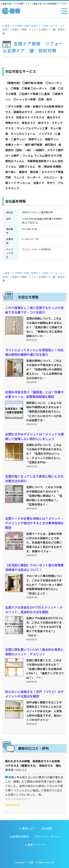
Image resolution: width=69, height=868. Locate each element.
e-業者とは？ (27, 828)
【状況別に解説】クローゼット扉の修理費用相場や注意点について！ (34, 567)
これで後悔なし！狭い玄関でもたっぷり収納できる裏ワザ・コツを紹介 (34, 310)
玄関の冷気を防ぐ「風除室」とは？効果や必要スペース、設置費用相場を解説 (34, 394)
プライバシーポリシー (48, 836)
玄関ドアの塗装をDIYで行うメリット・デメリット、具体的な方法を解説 (34, 610)
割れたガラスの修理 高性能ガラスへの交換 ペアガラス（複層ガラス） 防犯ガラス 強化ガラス (34, 765)
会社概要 (47, 828)
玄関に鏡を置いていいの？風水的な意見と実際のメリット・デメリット (34, 652)
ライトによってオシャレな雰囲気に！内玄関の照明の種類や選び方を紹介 (34, 352)
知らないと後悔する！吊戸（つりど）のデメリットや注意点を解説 (34, 694)
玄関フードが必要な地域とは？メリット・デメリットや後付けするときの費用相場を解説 (34, 523)
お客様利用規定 (19, 836)
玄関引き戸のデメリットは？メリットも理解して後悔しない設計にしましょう (34, 436)
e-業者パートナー (36, 845)
